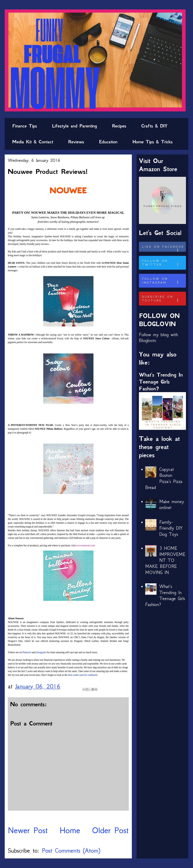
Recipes (119, 126)
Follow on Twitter (164, 263)
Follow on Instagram (164, 281)
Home (70, 830)
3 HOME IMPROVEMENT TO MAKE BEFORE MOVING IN (165, 560)
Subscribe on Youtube (164, 299)
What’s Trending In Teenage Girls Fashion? (161, 382)
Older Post (110, 830)
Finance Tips (25, 126)
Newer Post (28, 830)
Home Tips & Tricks (153, 142)
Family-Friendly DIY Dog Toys (171, 528)
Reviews (76, 142)
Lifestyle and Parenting (75, 126)
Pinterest (27, 652)
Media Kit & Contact (33, 142)
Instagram (41, 652)
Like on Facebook (164, 248)
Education (108, 142)
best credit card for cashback (82, 675)
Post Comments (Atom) (71, 850)
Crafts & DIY (154, 126)
